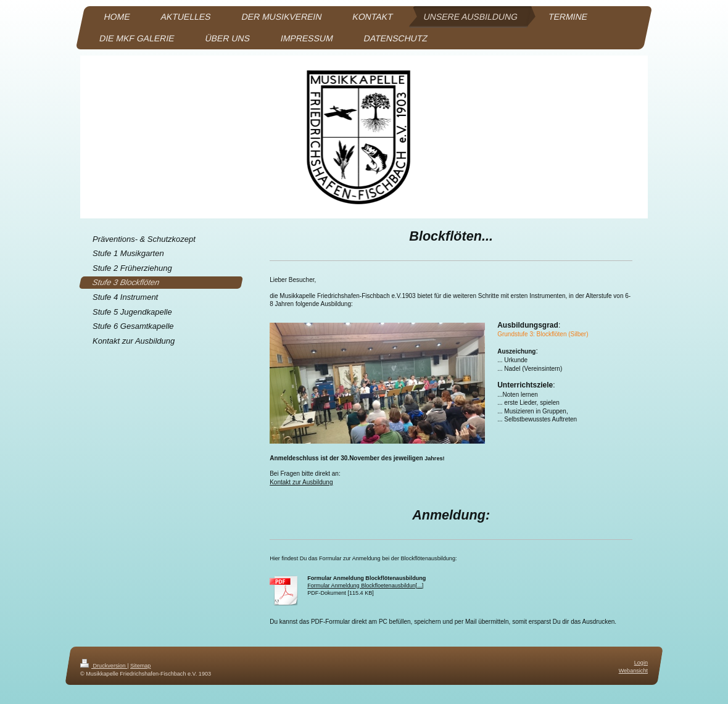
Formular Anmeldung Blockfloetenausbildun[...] (365, 586)
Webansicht (633, 671)
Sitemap (140, 666)
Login (641, 663)
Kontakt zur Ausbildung (301, 482)
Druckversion (104, 666)
